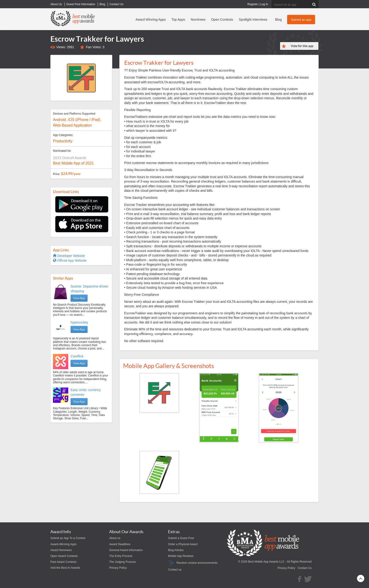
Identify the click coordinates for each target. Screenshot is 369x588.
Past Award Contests (63, 562)
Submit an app (301, 20)
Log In (264, 4)
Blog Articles (176, 550)
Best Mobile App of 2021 (73, 163)
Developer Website (69, 256)
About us (115, 538)
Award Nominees (61, 550)
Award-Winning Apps (63, 544)
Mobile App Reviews (181, 556)
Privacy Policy (118, 568)
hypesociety (79, 322)
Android (59, 120)
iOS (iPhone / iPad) (84, 120)
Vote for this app (302, 46)
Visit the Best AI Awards (65, 568)
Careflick (77, 356)
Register (253, 4)
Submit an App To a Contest (68, 538)
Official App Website (70, 260)
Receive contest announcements (193, 563)
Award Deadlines (120, 544)
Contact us (175, 570)
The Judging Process (122, 562)
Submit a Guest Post (181, 538)
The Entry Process (121, 556)
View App (79, 298)
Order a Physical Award (183, 544)
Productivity (63, 141)
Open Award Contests (64, 556)
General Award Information (126, 550)
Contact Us (305, 568)
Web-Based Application (72, 125)
